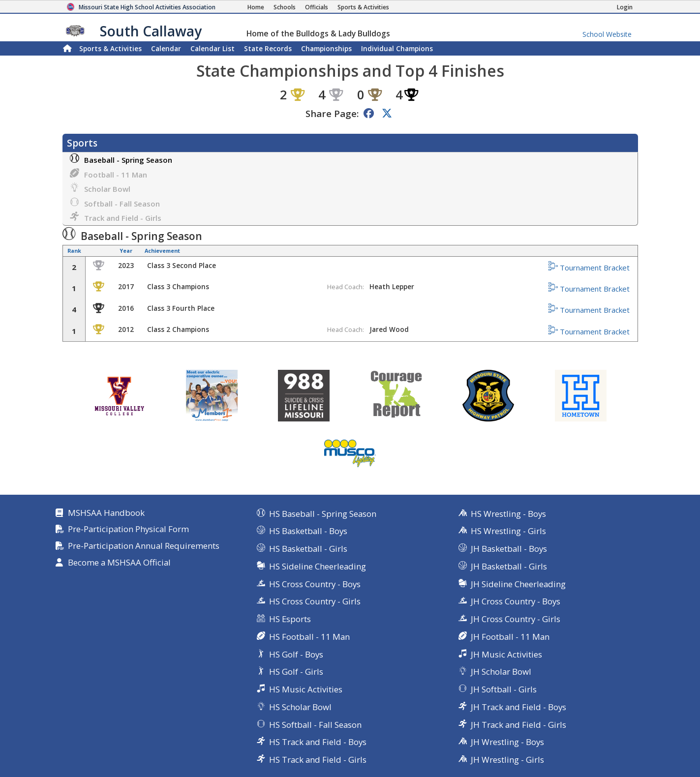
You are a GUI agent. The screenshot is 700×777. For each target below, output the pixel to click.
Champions (397, 48)
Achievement (162, 251)
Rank (74, 251)
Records (268, 48)
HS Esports (290, 619)
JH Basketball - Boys (509, 549)
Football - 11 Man (108, 174)
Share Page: (332, 113)
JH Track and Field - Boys (518, 707)
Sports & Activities (110, 48)
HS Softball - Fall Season (315, 725)
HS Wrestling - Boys (508, 514)
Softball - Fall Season (115, 203)
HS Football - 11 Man (309, 637)
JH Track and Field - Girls (518, 725)
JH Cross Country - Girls (516, 619)
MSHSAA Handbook (106, 513)
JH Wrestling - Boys (507, 742)
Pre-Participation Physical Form (128, 529)
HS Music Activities (306, 689)
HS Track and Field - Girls (318, 760)
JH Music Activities (506, 654)
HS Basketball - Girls (308, 549)
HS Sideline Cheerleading (318, 566)
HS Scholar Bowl (300, 707)
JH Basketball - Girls (509, 566)
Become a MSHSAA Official (119, 563)
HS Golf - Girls (296, 672)
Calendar (166, 48)
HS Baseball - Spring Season (323, 514)
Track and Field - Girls (116, 217)
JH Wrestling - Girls (507, 760)
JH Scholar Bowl (501, 672)
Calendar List (213, 48)
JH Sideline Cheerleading (518, 584)
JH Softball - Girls (504, 689)
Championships (326, 48)
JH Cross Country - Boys (516, 601)
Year (126, 251)
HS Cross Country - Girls (315, 601)
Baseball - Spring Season (121, 159)
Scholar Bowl (100, 188)
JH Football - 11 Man (510, 637)
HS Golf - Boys (296, 654)
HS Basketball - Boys (308, 531)
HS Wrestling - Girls (508, 531)
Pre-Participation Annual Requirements (144, 546)
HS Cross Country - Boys (315, 584)
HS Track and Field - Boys (318, 742)
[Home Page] (256, 7)
